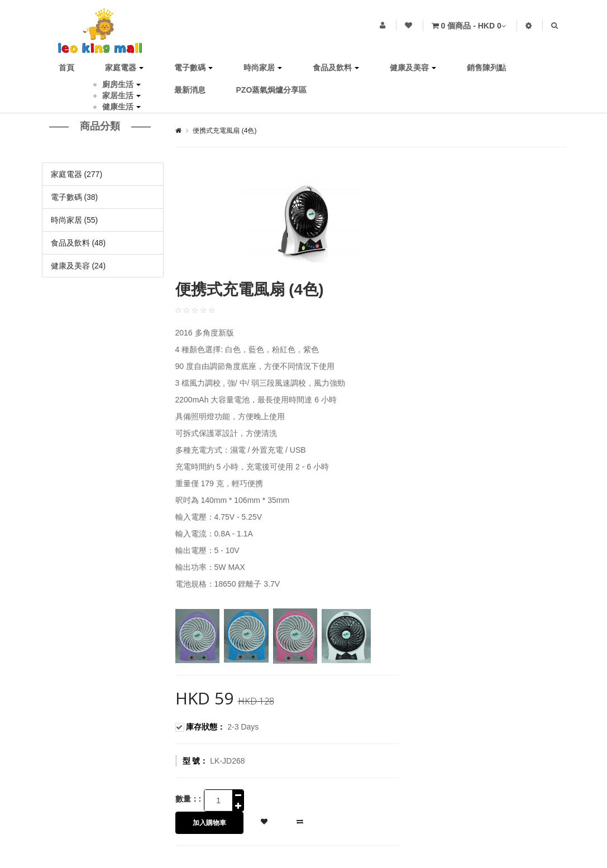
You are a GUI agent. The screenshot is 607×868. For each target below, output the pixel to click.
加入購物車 (209, 823)
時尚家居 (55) (75, 220)
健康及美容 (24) (78, 266)
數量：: (188, 799)
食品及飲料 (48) (78, 243)
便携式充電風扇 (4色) (224, 131)
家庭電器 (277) (77, 174)
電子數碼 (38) (75, 197)
